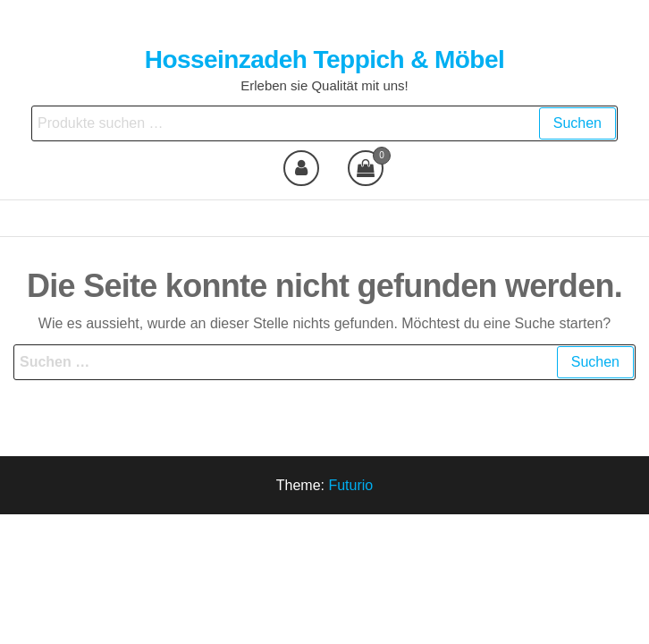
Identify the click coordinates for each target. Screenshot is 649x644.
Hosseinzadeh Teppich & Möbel (324, 59)
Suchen (577, 123)
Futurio (350, 485)
